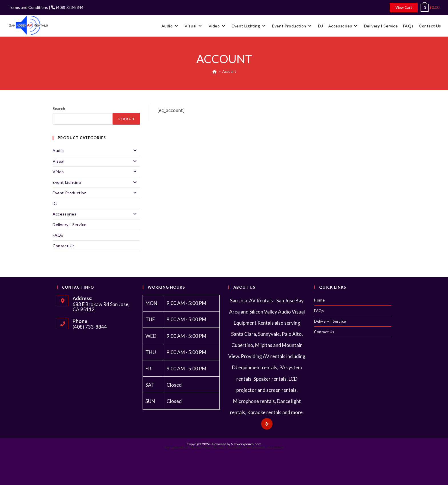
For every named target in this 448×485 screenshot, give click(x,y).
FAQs (58, 235)
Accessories (96, 214)
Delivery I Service (70, 224)
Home (319, 300)
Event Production (96, 193)
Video (96, 172)
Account (229, 71)
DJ (55, 203)
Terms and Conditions (28, 7)
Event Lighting (96, 182)
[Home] (214, 71)
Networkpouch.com (246, 444)
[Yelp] (267, 424)
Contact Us (64, 246)
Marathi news (216, 447)
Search (59, 109)
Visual (96, 161)
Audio (96, 151)
